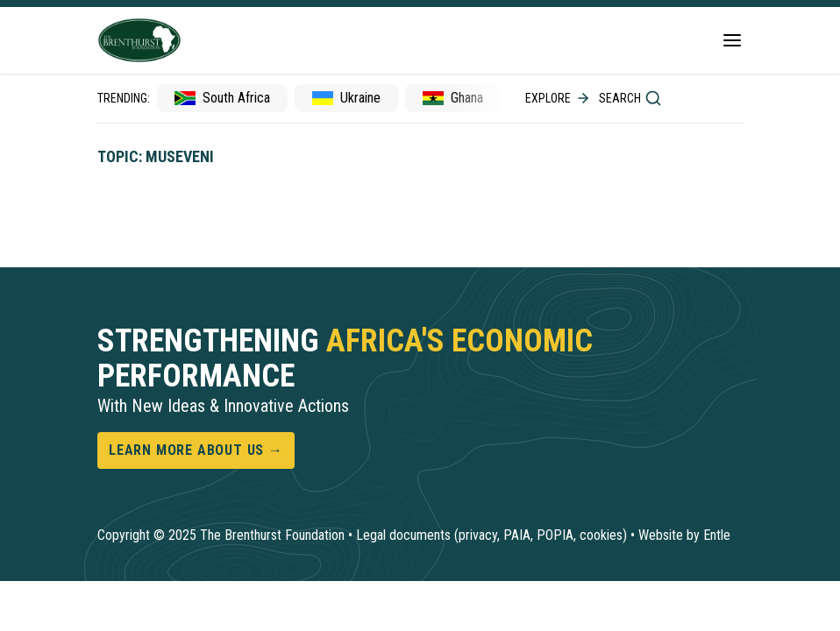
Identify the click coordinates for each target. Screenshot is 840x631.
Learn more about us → (196, 450)
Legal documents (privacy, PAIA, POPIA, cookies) (491, 535)
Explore (559, 98)
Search (630, 98)
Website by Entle (684, 535)
